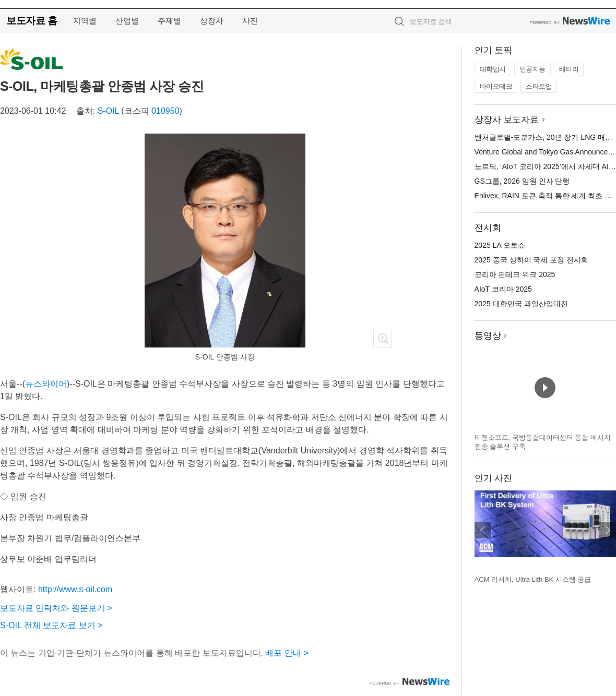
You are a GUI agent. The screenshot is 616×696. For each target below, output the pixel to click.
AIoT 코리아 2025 (503, 289)
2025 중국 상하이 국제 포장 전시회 (532, 260)
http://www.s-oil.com (75, 589)
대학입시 (493, 69)
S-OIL (108, 111)
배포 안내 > (287, 653)
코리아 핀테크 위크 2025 (515, 274)
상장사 (212, 21)
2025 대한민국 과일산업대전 (521, 304)
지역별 (85, 21)
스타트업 (539, 86)
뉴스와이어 (46, 384)
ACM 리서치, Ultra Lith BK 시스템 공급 (533, 579)
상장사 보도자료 (507, 120)
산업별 (127, 21)
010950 (165, 111)
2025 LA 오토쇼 (500, 245)
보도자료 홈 (32, 21)
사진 (250, 21)
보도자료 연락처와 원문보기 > (56, 608)
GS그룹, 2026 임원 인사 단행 (522, 181)
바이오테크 (496, 86)
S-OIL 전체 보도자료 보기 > (51, 625)
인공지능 (532, 69)
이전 (483, 530)
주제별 (169, 21)
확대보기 (383, 338)
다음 (608, 530)
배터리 (569, 69)
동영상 (488, 336)
